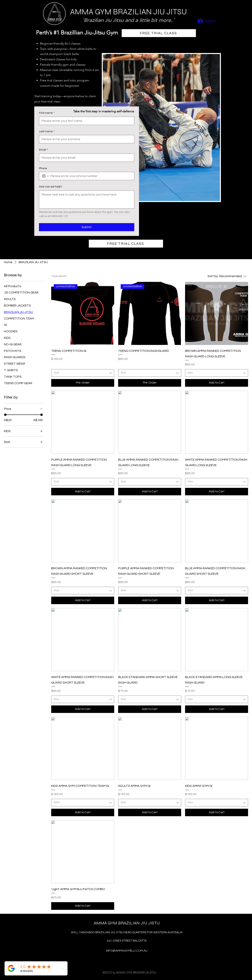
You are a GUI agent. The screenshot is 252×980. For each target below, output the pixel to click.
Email (43, 150)
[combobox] (83, 373)
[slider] (5, 415)
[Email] (85, 158)
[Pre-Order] (83, 383)
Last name (47, 132)
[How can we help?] (87, 199)
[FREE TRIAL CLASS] (159, 33)
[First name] (85, 121)
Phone (43, 168)
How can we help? (50, 187)
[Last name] (85, 139)
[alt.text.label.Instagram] (126, 960)
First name (47, 113)
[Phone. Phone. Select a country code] (45, 176)
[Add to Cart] (217, 383)
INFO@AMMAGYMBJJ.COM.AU (127, 951)
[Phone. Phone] (91, 176)
